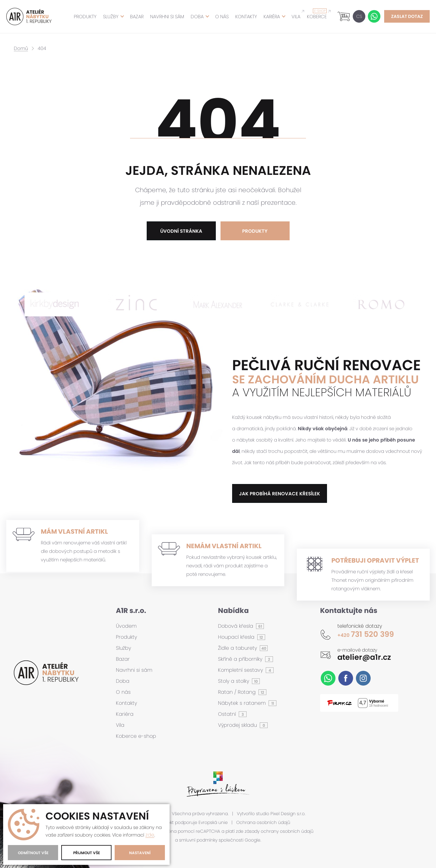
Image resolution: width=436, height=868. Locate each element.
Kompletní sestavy (241, 670)
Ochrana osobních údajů (263, 823)
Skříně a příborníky (241, 659)
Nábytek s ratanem (243, 703)
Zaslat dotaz (407, 16)
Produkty (255, 231)
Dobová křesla (236, 626)
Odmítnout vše (33, 853)
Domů (21, 48)
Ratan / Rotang (238, 692)
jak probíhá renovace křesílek (280, 494)
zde (150, 835)
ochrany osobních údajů (287, 831)
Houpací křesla (237, 637)
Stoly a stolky (234, 681)
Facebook (346, 678)
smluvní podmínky (198, 840)
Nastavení (140, 853)
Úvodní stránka (181, 231)
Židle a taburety (238, 648)
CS (356, 16)
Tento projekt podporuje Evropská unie (187, 823)
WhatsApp (373, 16)
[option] (55, 304)
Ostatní (228, 714)
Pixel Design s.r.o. (288, 814)
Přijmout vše (87, 853)
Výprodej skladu (238, 725)
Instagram (363, 678)
